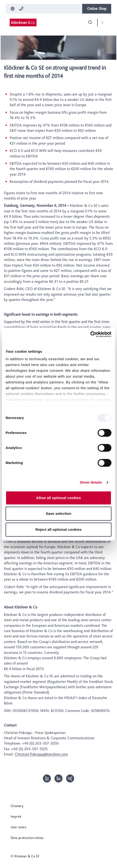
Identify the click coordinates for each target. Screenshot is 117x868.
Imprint (16, 816)
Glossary (17, 806)
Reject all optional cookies (58, 529)
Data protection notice (27, 838)
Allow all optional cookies (58, 498)
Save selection (58, 513)
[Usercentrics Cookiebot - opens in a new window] (90, 334)
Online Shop (97, 9)
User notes (18, 827)
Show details (91, 482)
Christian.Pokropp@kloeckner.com (41, 754)
